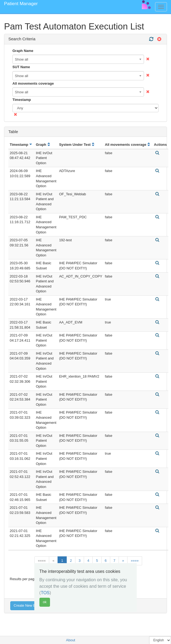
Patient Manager (21, 4)
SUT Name (21, 67)
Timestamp (22, 100)
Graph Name (23, 51)
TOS (45, 593)
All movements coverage (33, 83)
